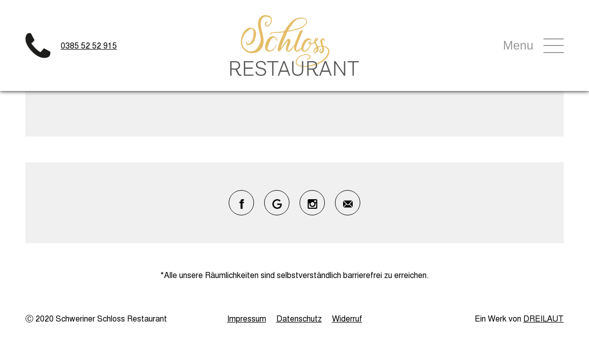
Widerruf (347, 318)
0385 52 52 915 (89, 45)
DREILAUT (543, 318)
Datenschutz (299, 318)
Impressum (247, 318)
